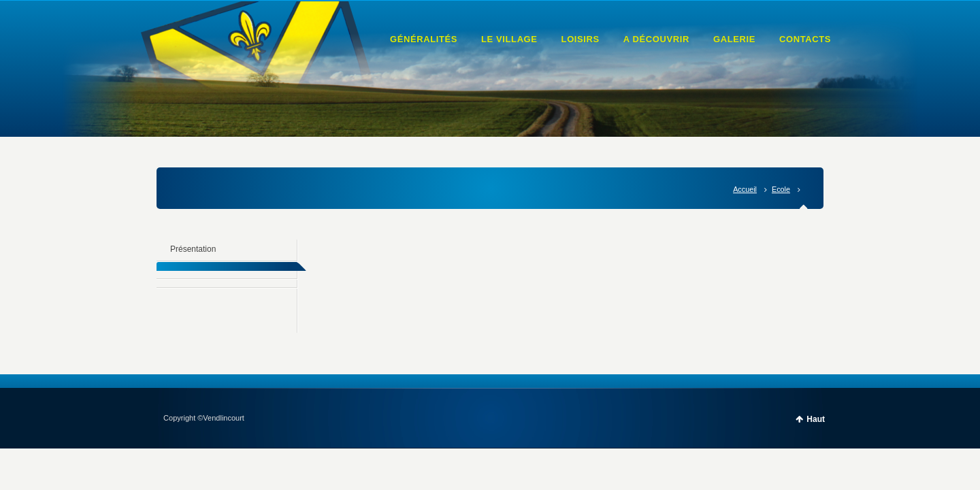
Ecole (781, 189)
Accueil (745, 189)
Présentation (193, 249)
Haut (816, 419)
